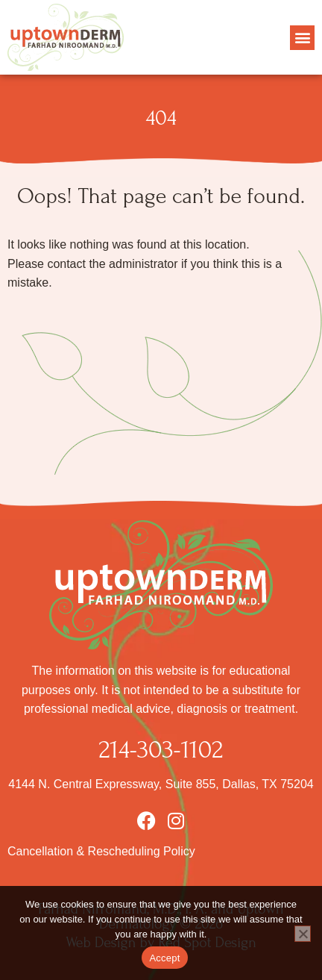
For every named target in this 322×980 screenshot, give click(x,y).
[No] (303, 934)
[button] (302, 38)
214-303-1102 (161, 750)
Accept (164, 958)
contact (66, 264)
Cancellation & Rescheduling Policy (101, 851)
